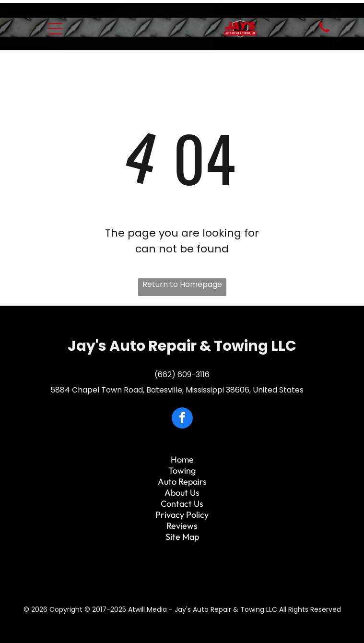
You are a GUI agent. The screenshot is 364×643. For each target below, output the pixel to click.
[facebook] (182, 419)
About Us (182, 493)
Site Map (182, 537)
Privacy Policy (182, 515)
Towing (182, 470)
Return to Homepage (182, 284)
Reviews (182, 526)
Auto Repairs (182, 482)
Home (182, 459)
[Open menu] (55, 29)
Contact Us (182, 504)
